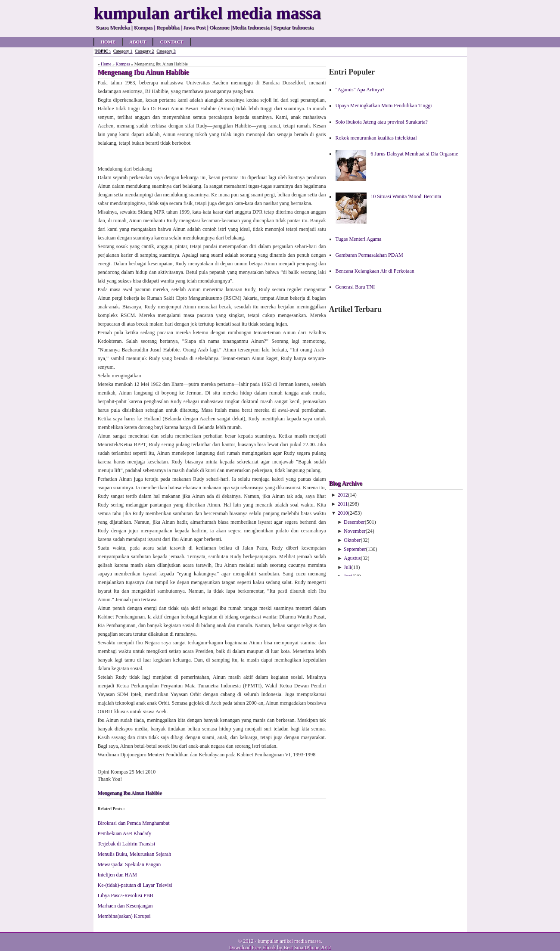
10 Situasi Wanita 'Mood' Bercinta (406, 196)
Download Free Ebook (253, 948)
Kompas (123, 64)
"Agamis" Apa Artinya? (360, 90)
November (355, 531)
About (138, 42)
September (355, 549)
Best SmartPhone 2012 (307, 948)
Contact (171, 42)
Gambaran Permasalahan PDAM (369, 255)
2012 (343, 495)
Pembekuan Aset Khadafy (125, 833)
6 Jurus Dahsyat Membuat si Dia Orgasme (414, 154)
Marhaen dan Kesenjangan (125, 906)
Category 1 (123, 51)
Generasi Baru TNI (355, 287)
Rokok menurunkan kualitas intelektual (376, 138)
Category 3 (166, 51)
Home (108, 42)
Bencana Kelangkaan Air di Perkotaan (375, 271)
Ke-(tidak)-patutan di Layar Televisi (135, 885)
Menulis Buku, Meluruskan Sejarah (135, 854)
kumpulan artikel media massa (289, 941)
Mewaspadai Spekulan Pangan (129, 864)
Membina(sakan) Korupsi (124, 916)
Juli (347, 567)
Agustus (352, 558)
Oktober (352, 540)
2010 (343, 513)
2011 (343, 504)
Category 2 (144, 51)
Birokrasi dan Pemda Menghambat (134, 823)
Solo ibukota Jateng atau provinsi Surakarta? (382, 122)
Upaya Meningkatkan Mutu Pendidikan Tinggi (384, 106)
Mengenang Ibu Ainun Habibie (130, 793)
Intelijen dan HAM (117, 875)
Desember (354, 522)
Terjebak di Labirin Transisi (126, 844)
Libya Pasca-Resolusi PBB (126, 895)
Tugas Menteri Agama (359, 239)
